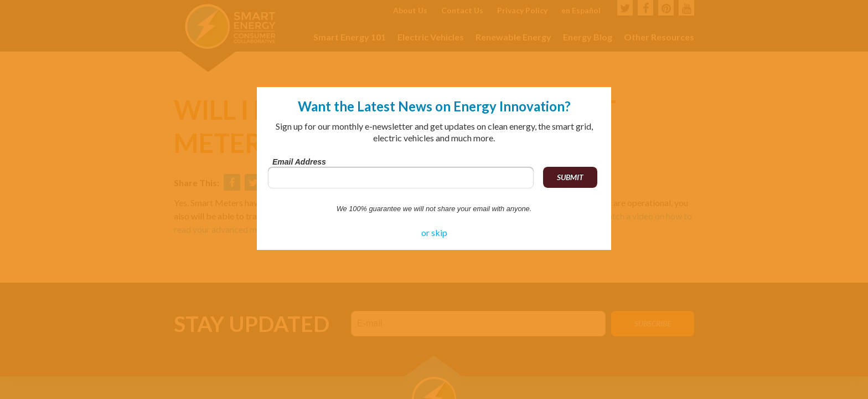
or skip (434, 232)
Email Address (299, 162)
